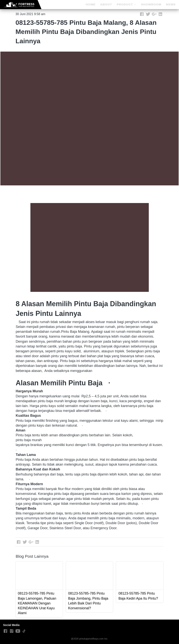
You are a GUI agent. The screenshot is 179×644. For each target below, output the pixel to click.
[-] (5, 631)
